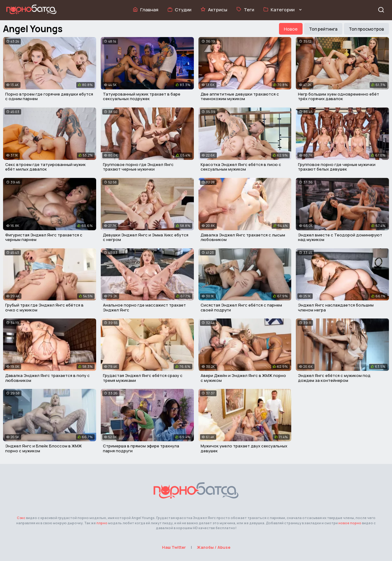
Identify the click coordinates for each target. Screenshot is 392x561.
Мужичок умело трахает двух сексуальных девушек (244, 448)
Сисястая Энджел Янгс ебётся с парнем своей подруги (241, 307)
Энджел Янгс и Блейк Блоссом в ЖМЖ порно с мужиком (43, 448)
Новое (291, 29)
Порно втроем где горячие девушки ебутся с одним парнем (49, 96)
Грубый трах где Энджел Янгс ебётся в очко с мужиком (44, 307)
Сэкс (21, 518)
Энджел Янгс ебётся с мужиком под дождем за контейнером (334, 378)
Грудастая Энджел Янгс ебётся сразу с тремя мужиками (143, 378)
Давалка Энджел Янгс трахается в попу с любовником (47, 378)
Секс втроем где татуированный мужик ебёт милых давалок (45, 167)
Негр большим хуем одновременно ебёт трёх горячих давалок (339, 96)
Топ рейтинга (323, 29)
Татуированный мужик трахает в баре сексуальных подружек (142, 96)
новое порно (350, 523)
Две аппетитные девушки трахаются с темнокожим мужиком (240, 96)
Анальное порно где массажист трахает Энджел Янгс (144, 307)
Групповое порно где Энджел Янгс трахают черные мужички (138, 167)
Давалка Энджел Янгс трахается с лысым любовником (243, 237)
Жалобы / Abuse (214, 547)
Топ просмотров (366, 29)
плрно (102, 523)
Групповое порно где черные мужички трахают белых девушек (337, 167)
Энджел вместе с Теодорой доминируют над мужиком (340, 237)
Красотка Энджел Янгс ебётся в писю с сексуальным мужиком (241, 167)
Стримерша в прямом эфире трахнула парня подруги (141, 448)
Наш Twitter (174, 547)
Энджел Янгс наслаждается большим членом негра (336, 307)
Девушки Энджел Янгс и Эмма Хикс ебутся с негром (146, 237)
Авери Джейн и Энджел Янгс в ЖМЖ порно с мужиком (243, 378)
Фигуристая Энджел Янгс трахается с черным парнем (44, 237)
